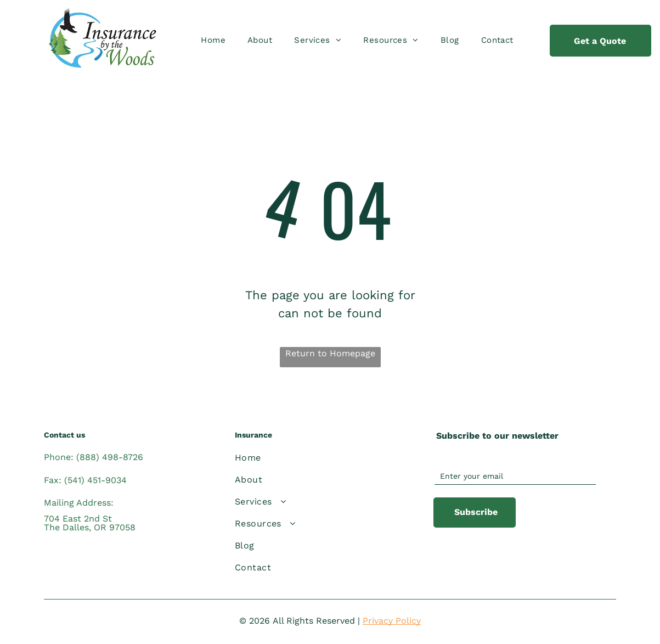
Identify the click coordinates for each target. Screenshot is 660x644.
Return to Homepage (330, 353)
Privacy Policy (392, 621)
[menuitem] (213, 40)
